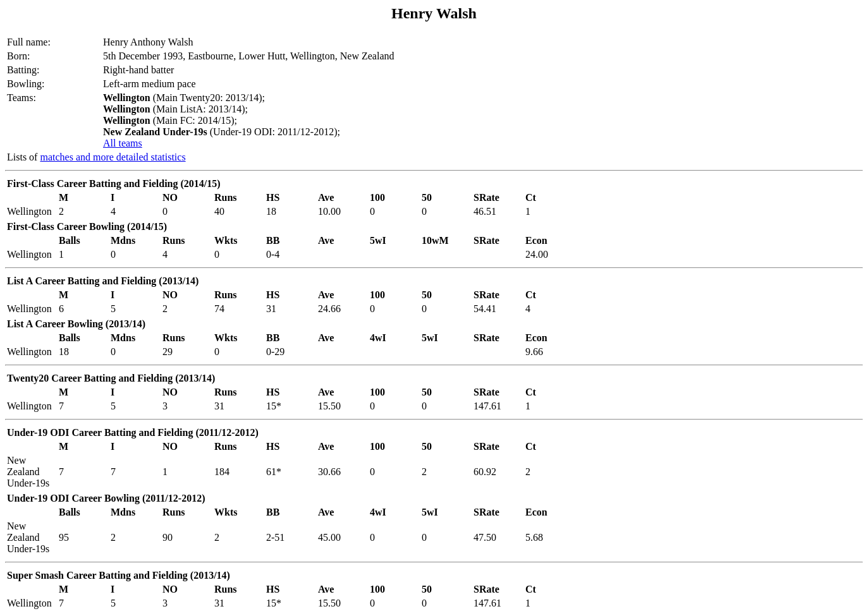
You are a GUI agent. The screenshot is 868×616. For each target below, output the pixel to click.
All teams (123, 143)
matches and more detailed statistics (113, 157)
